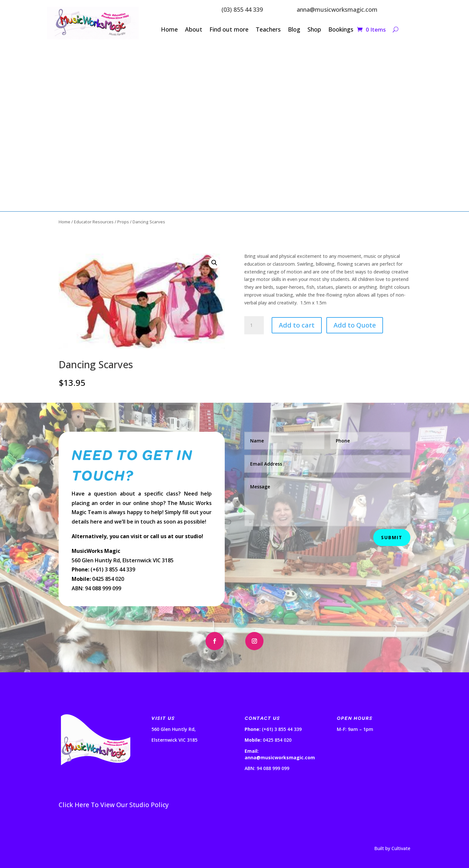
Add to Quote (355, 325)
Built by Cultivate (392, 848)
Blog (294, 30)
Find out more (229, 30)
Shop (314, 30)
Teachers (268, 30)
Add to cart (297, 325)
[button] (214, 263)
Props (123, 222)
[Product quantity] (254, 325)
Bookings (341, 30)
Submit (392, 537)
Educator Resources (94, 222)
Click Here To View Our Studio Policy (114, 805)
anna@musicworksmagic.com (337, 9)
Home (169, 30)
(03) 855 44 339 (242, 9)
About (194, 30)
